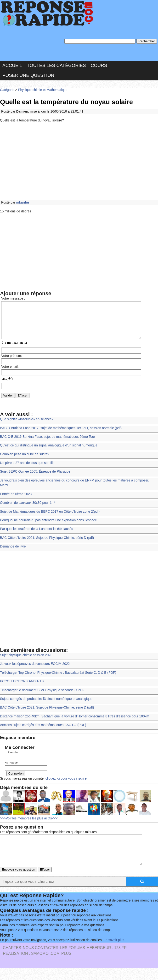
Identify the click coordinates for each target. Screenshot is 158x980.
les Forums (73, 960)
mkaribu (23, 202)
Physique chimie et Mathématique (43, 90)
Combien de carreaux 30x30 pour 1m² (28, 510)
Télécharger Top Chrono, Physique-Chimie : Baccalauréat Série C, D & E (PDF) (58, 680)
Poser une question (28, 75)
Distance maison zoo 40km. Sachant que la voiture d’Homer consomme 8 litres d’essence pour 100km (75, 724)
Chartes (12, 960)
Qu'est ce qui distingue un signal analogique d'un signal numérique (49, 453)
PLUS (66, 966)
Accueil (12, 65)
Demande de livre (13, 554)
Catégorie (7, 90)
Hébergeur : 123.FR (107, 960)
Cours (99, 65)
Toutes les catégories (56, 65)
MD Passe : (13, 770)
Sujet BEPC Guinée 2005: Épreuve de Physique (35, 479)
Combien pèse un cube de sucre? (25, 461)
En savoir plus (114, 952)
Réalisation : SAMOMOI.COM (31, 966)
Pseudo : (13, 760)
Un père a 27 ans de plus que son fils (27, 470)
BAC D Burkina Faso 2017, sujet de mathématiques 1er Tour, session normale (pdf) (61, 435)
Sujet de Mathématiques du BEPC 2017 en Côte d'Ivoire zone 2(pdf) (50, 519)
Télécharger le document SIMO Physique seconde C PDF (42, 697)
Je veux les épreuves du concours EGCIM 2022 (35, 671)
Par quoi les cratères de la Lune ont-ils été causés (37, 536)
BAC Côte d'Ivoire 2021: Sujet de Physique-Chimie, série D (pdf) (47, 545)
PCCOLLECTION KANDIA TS (22, 688)
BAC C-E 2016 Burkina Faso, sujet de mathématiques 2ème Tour (48, 444)
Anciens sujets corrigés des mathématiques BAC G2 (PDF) (43, 732)
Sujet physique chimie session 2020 (26, 662)
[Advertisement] (79, 162)
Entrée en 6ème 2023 (16, 501)
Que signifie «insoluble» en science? (27, 426)
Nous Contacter (41, 960)
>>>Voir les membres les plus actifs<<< (29, 825)
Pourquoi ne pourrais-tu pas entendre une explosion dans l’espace (48, 527)
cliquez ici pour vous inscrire (66, 785)
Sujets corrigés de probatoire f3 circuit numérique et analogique (46, 706)
